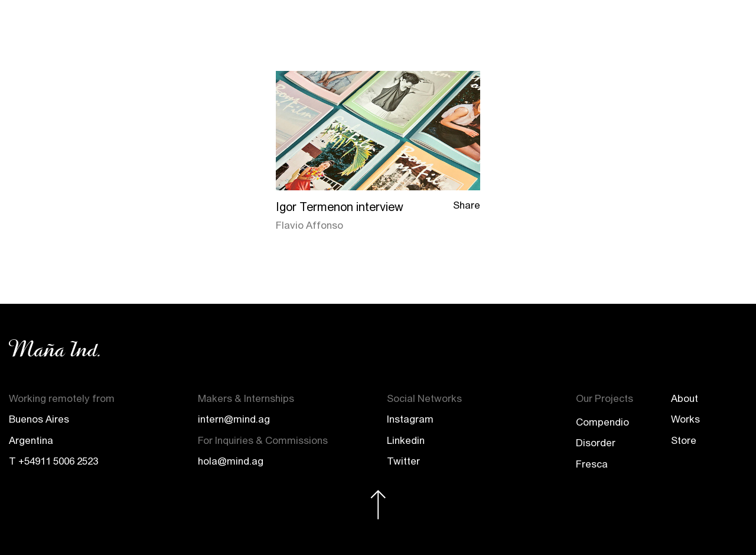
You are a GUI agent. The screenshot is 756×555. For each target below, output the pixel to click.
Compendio (602, 422)
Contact (705, 25)
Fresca (592, 464)
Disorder (596, 443)
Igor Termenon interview (340, 207)
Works (555, 25)
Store (656, 25)
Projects (607, 25)
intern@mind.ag (234, 419)
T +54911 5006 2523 (53, 461)
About (510, 25)
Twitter (403, 461)
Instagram (410, 419)
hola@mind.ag (231, 461)
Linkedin (406, 440)
